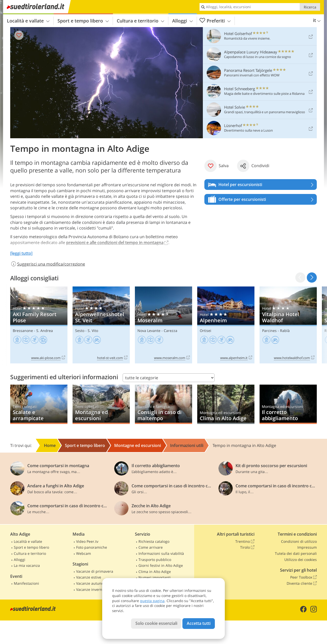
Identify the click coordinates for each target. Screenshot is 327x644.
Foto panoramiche (92, 547)
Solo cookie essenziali (156, 623)
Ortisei (206, 331)
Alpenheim (226, 325)
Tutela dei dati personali (296, 553)
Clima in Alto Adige (155, 572)
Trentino (245, 542)
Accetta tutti (199, 623)
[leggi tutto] (21, 253)
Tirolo (247, 547)
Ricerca (310, 7)
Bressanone (23, 331)
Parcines (269, 331)
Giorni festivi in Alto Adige (161, 565)
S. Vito (93, 331)
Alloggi (183, 21)
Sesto (80, 331)
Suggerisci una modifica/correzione (48, 264)
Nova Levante (149, 331)
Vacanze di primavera (95, 571)
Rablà (285, 331)
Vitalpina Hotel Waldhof (288, 325)
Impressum (307, 547)
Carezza (171, 331)
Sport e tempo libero (83, 21)
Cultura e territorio (141, 21)
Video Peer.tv (87, 541)
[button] (312, 277)
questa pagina (152, 601)
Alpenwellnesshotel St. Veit (101, 325)
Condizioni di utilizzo (299, 541)
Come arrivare (151, 547)
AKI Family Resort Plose (39, 325)
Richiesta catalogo (154, 541)
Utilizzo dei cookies (301, 560)
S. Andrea (45, 331)
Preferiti (215, 21)
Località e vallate (28, 21)
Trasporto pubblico (155, 560)
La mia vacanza (27, 565)
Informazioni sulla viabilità (161, 553)
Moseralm (163, 325)
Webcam (84, 553)
